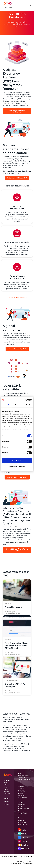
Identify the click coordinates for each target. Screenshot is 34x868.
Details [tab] (17, 405)
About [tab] (28, 405)
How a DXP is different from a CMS (17, 550)
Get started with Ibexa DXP (17, 178)
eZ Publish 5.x (17, 750)
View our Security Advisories (17, 477)
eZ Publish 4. (26, 750)
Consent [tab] (6, 405)
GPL (19, 173)
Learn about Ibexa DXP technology (17, 111)
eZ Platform (8, 722)
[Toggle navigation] (31, 5)
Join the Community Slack (17, 349)
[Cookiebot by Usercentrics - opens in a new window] (24, 400)
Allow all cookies (17, 461)
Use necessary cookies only (17, 467)
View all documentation (16, 297)
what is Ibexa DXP (17, 719)
